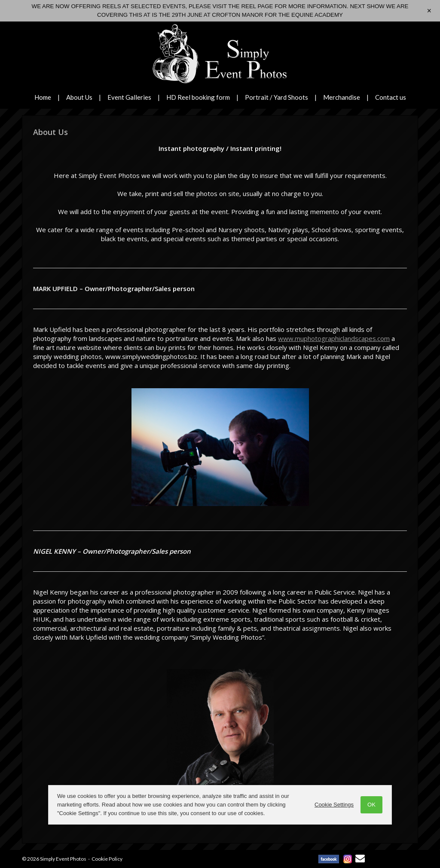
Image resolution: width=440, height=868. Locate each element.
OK (371, 805)
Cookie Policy (107, 859)
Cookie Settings (334, 805)
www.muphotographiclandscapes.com (334, 338)
